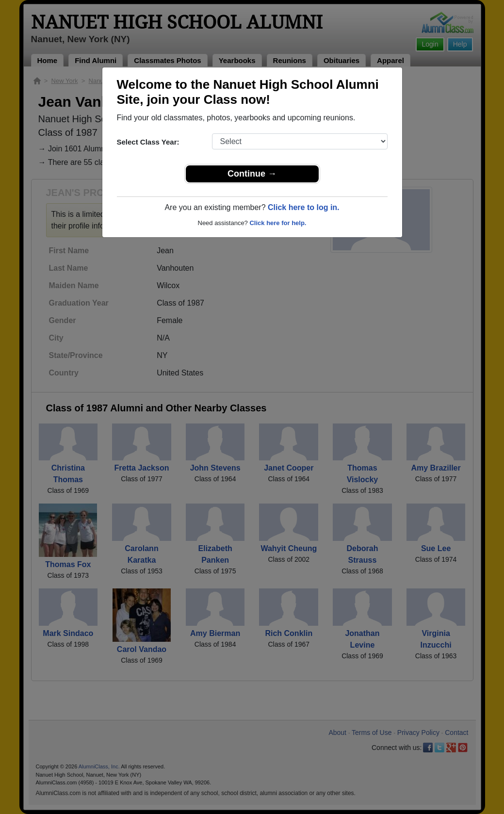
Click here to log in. (304, 207)
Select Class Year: (148, 142)
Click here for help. (278, 223)
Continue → (252, 174)
